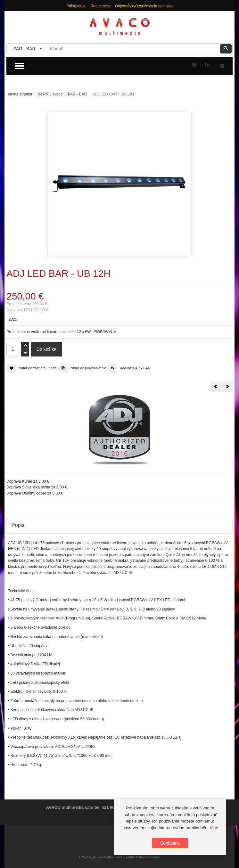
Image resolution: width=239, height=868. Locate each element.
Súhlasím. (170, 843)
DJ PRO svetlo (50, 94)
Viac (214, 828)
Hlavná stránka (19, 94)
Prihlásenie (76, 6)
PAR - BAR (77, 94)
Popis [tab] (18, 525)
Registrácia (100, 6)
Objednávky (125, 6)
